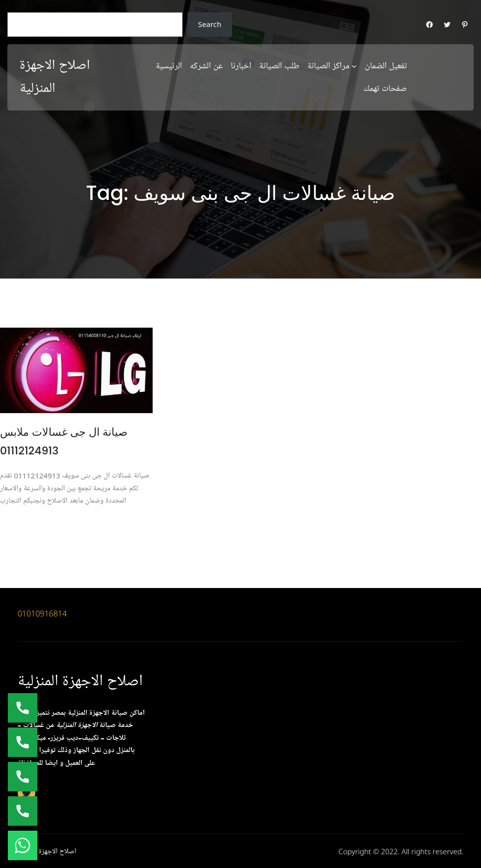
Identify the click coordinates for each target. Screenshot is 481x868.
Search (210, 24)
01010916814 (42, 614)
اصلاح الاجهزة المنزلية (80, 681)
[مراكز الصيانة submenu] (354, 66)
